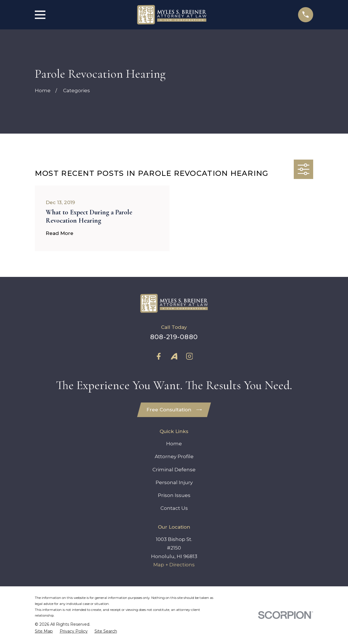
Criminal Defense (174, 470)
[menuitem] (44, 632)
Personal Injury (174, 483)
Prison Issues (174, 496)
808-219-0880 (174, 337)
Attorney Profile (174, 457)
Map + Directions (174, 565)
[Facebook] (159, 356)
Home (174, 444)
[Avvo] (174, 356)
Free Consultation (174, 410)
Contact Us (174, 508)
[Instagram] (190, 356)
